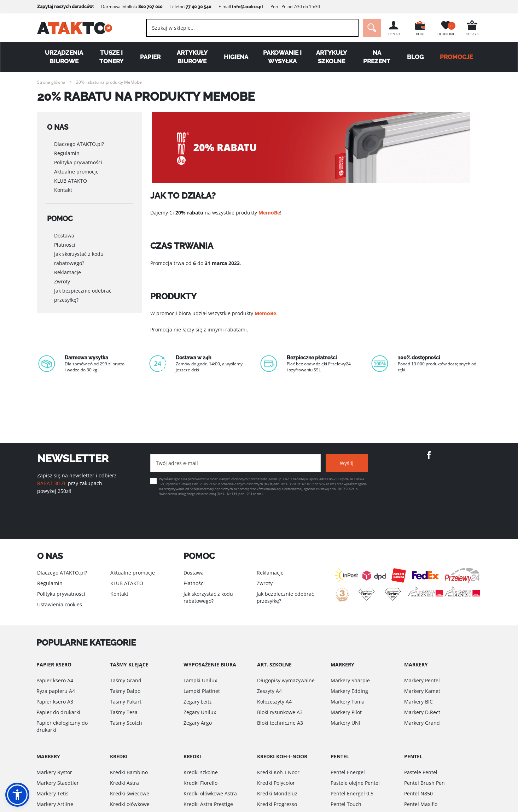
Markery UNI (345, 723)
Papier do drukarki (58, 712)
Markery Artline (55, 804)
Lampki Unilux (200, 680)
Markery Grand (422, 723)
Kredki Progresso (277, 804)
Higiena (236, 57)
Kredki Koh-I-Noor (278, 772)
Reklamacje (68, 268)
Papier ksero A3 (55, 702)
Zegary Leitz (198, 702)
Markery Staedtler (58, 783)
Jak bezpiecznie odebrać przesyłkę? (83, 291)
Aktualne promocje (76, 170)
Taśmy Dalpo (125, 691)
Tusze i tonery (111, 57)
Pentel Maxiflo (421, 804)
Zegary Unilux (200, 712)
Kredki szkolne (201, 772)
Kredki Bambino (129, 772)
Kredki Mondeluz (277, 793)
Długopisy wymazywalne (286, 680)
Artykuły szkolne (331, 57)
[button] (17, 795)
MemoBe (269, 213)
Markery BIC (418, 702)
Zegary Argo (198, 723)
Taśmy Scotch (126, 723)
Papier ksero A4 (55, 680)
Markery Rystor (54, 772)
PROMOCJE (456, 57)
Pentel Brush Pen (424, 783)
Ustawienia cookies (60, 604)
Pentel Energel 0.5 (352, 793)
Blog (415, 57)
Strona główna (51, 82)
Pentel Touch (346, 804)
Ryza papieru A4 (56, 691)
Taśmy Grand (126, 680)
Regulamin (67, 151)
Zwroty (62, 278)
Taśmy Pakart (126, 702)
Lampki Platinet (202, 691)
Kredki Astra (124, 783)
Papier (150, 57)
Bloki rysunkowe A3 (280, 712)
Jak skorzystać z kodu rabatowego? (79, 255)
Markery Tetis (53, 793)
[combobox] (252, 28)
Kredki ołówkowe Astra (210, 793)
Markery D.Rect (422, 712)
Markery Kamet (422, 691)
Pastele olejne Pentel (355, 783)
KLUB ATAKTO (71, 179)
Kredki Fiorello (200, 783)
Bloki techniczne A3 (280, 723)
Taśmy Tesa (124, 712)
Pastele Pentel (421, 772)
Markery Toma (348, 702)
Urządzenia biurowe (64, 57)
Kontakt (63, 188)
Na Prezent (377, 57)
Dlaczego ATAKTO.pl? (79, 142)
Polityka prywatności (78, 161)
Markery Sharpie (350, 680)
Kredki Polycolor (276, 783)
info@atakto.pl (248, 7)
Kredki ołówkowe (130, 804)
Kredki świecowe (130, 793)
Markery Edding (349, 691)
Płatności (65, 241)
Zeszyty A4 (269, 691)
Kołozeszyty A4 (274, 702)
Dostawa (64, 232)
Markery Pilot (346, 712)
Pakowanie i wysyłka (282, 57)
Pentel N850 (418, 793)
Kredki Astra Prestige (208, 804)
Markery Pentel (422, 680)
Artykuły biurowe (192, 57)
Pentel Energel (348, 772)
